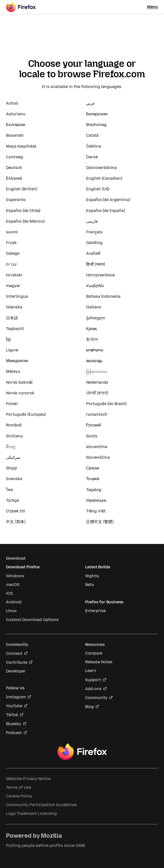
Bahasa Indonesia (103, 296)
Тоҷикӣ (93, 479)
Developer (16, 671)
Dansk (92, 157)
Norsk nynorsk (20, 393)
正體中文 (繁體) (100, 522)
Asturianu (16, 114)
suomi (12, 232)
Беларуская (97, 114)
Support (93, 680)
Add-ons (93, 689)
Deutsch (14, 168)
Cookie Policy (19, 796)
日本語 (12, 318)
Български (16, 125)
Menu (153, 7)
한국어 (92, 339)
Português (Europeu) (26, 414)
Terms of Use (19, 787)
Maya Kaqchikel (21, 146)
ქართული (95, 318)
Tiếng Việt (96, 511)
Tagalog (94, 490)
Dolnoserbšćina (101, 168)
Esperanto (16, 200)
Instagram (16, 697)
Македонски (17, 361)
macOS (13, 585)
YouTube (14, 706)
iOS (9, 593)
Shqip (12, 468)
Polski (12, 404)
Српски (93, 468)
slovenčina (97, 447)
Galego (13, 253)
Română (14, 425)
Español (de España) (106, 211)
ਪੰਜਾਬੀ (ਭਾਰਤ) (97, 393)
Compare (94, 653)
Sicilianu (14, 436)
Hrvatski (14, 275)
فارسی (92, 221)
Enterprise (95, 611)
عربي (91, 103)
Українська (96, 500)
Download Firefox (23, 567)
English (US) (98, 189)
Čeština (94, 146)
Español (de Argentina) (108, 200)
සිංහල (11, 447)
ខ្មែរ (8, 339)
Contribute (17, 662)
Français (94, 232)
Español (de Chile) (23, 211)
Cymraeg (14, 157)
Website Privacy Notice (28, 779)
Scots (92, 436)
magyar (13, 286)
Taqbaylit (15, 329)
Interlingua (17, 296)
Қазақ (92, 329)
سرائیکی (13, 457)
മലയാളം (94, 361)
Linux (11, 611)
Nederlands (97, 382)
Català (92, 135)
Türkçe (12, 500)
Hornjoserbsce (100, 275)
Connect (14, 653)
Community (96, 698)
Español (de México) (25, 221)
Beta (89, 585)
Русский (93, 425)
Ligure (12, 350)
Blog (89, 707)
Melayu (13, 371)
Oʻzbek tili (16, 511)
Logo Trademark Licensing (31, 813)
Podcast (14, 733)
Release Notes (99, 662)
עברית (11, 264)
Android (14, 602)
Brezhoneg (96, 125)
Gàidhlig (94, 243)
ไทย (9, 490)
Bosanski (15, 135)
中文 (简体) (16, 522)
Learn (91, 671)
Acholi (12, 103)
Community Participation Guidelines (41, 805)
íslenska (14, 307)
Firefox (82, 752)
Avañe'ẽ (93, 253)
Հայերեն (95, 286)
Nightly (92, 576)
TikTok (12, 715)
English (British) (22, 189)
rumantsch (97, 414)
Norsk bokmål (19, 382)
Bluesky (14, 724)
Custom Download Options (32, 620)
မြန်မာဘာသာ (97, 371)
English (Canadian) (104, 178)
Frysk (11, 243)
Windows (15, 576)
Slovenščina (98, 457)
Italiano (94, 307)
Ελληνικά (14, 178)
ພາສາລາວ (95, 350)
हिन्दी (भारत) (96, 264)
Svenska (14, 479)
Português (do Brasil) (106, 404)
